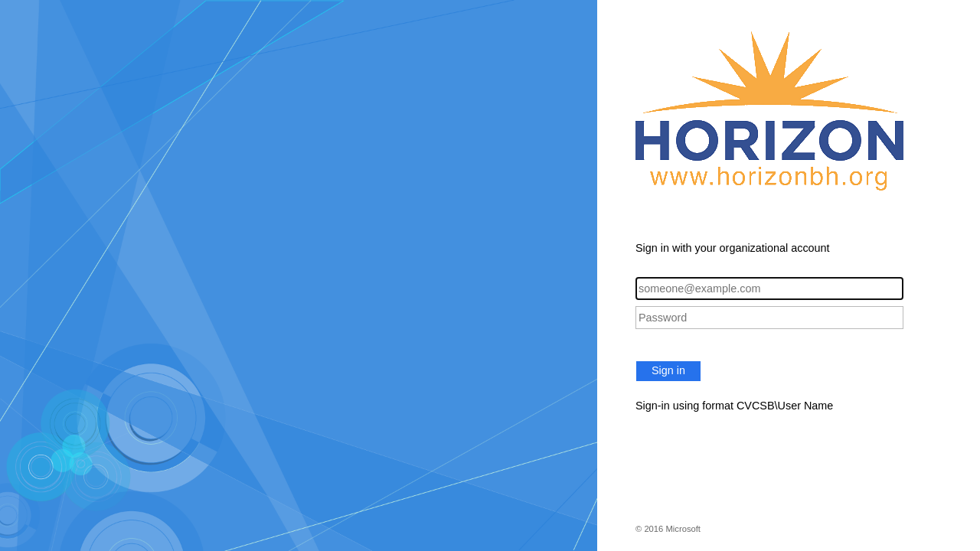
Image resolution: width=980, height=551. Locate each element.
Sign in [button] (668, 370)
